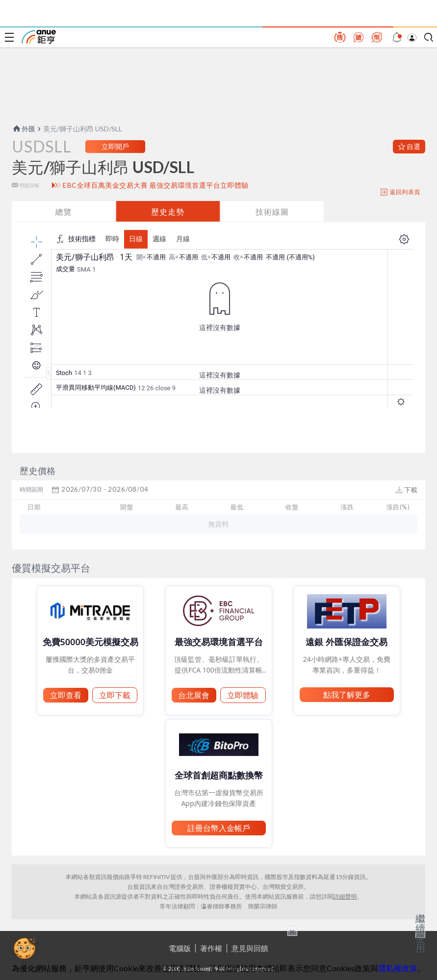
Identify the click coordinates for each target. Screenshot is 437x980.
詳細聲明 (345, 896)
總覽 (63, 212)
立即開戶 (115, 146)
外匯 (24, 129)
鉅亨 (39, 37)
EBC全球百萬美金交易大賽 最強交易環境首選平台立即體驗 (156, 185)
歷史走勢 (168, 212)
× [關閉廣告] (292, 931)
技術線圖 (272, 212)
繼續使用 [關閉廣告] (420, 933)
